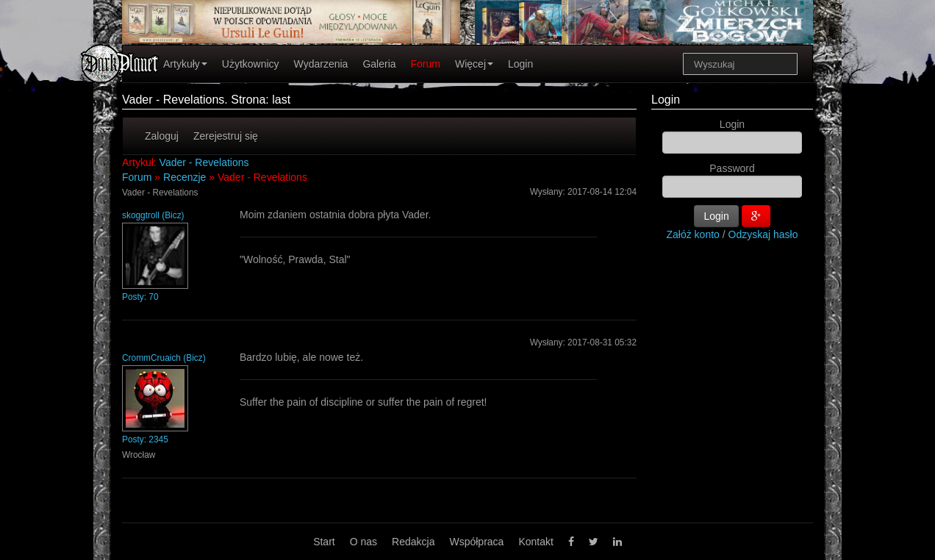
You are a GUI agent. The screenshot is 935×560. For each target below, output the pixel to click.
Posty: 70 (140, 297)
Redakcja (413, 542)
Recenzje (185, 177)
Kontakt (535, 542)
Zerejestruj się (226, 136)
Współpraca (476, 542)
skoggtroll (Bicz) (153, 215)
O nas (363, 542)
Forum (426, 64)
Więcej (474, 64)
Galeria (379, 64)
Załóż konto (693, 234)
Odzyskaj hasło (763, 234)
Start (324, 542)
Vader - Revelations (204, 162)
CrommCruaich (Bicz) (164, 358)
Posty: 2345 (145, 439)
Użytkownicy (251, 64)
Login (520, 64)
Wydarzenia (321, 64)
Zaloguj (162, 136)
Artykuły (185, 64)
